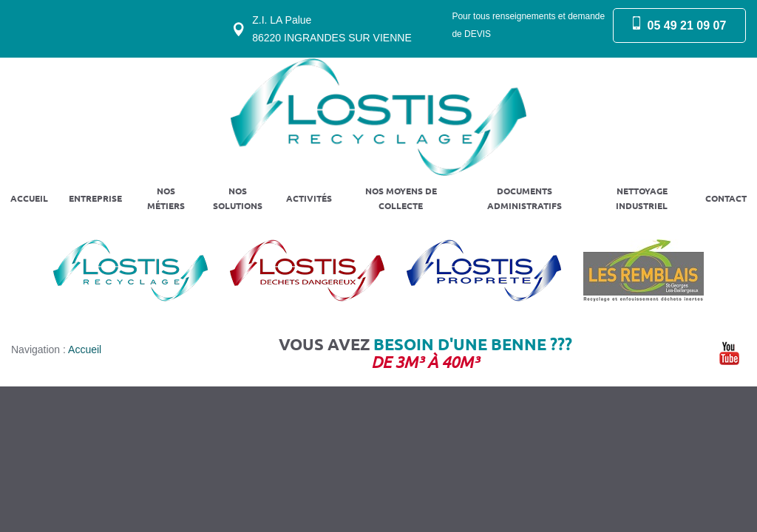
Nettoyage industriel (642, 198)
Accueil (29, 198)
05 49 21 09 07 (687, 25)
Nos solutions (238, 198)
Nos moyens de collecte (401, 198)
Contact (726, 198)
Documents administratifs (525, 198)
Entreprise (95, 198)
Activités (309, 198)
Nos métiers (166, 198)
